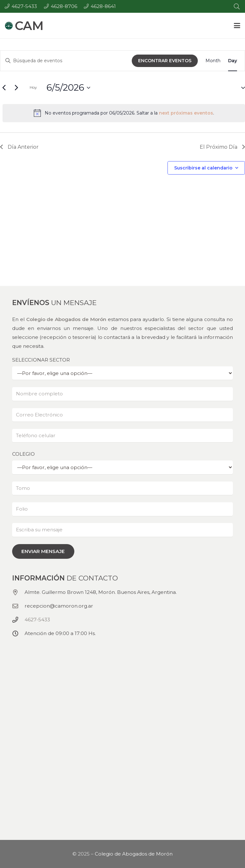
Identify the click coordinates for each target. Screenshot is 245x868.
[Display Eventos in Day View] (233, 61)
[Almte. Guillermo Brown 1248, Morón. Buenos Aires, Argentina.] (18, 592)
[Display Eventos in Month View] (213, 61)
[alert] (124, 113)
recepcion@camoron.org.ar (59, 606)
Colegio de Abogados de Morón (66, 319)
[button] (237, 26)
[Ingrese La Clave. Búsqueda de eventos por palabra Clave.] (66, 61)
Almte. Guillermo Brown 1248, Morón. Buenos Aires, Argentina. (101, 592)
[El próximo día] (16, 88)
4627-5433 (37, 620)
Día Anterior (19, 147)
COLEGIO (122, 463)
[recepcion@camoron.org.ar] (18, 606)
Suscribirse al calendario (203, 168)
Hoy (33, 87)
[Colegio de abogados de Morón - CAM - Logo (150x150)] (9, 26)
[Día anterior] (4, 88)
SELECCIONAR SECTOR (122, 368)
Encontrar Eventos (165, 61)
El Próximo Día (222, 147)
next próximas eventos (186, 113)
